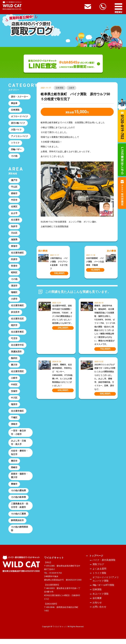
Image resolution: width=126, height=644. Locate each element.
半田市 (14, 201)
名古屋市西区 (17, 374)
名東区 (14, 208)
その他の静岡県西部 (20, 534)
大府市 (14, 301)
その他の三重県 (18, 519)
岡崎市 (14, 472)
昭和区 (14, 275)
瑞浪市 (14, 408)
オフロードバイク (20, 117)
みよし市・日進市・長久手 (18, 446)
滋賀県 (14, 241)
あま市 (14, 214)
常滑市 (14, 268)
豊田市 (14, 465)
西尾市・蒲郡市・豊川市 (20, 480)
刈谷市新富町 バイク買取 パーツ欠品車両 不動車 (95, 262)
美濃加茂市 (16, 355)
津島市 (14, 428)
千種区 (14, 421)
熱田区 (14, 361)
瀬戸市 (14, 181)
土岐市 (72, 88)
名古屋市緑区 (17, 255)
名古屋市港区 (17, 415)
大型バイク (16, 130)
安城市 (14, 395)
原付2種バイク (18, 124)
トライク (15, 143)
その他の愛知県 (18, 495)
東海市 (14, 248)
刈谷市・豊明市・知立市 (20, 457)
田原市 (14, 261)
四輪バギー (16, 150)
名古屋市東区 (17, 335)
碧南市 (14, 195)
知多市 (14, 228)
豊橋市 (14, 489)
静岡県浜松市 (17, 525)
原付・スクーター (20, 97)
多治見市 (15, 315)
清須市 (14, 288)
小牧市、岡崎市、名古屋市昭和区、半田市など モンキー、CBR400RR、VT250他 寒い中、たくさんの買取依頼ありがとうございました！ (63, 375)
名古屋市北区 (17, 321)
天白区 (14, 235)
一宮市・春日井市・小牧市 (18, 436)
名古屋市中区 (17, 348)
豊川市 (14, 368)
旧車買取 (60, 88)
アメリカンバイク (20, 137)
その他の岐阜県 (18, 502)
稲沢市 (14, 328)
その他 (14, 157)
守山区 (14, 188)
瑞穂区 (14, 295)
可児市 (14, 341)
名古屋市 (15, 221)
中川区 (14, 401)
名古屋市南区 (17, 308)
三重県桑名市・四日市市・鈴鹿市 (20, 510)
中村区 (14, 388)
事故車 (14, 103)
